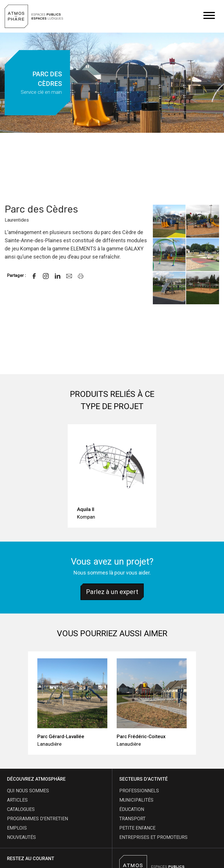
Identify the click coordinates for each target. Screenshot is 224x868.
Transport (132, 819)
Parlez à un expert (112, 592)
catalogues (21, 809)
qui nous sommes (28, 791)
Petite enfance (137, 828)
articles (17, 800)
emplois (17, 828)
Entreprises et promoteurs (153, 837)
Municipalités (136, 800)
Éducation (132, 809)
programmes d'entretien (37, 819)
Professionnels (139, 791)
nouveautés (21, 837)
